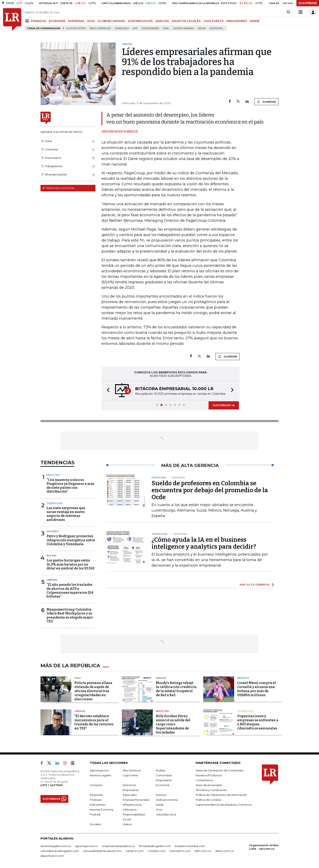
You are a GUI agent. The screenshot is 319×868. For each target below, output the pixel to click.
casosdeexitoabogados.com (60, 851)
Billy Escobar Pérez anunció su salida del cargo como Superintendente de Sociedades (173, 724)
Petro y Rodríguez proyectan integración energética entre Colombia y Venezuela (71, 540)
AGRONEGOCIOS (140, 21)
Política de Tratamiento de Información (221, 795)
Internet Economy (102, 810)
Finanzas (95, 800)
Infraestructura (132, 805)
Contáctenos (204, 780)
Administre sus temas (58, 188)
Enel (166, 28)
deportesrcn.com (52, 856)
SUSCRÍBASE (308, 3)
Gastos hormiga (184, 28)
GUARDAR (266, 102)
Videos (127, 824)
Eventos (161, 795)
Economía (163, 785)
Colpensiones (150, 28)
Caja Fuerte (130, 775)
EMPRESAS (76, 21)
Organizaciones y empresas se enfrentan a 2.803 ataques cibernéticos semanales (258, 722)
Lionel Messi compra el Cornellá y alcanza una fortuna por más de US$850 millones (257, 689)
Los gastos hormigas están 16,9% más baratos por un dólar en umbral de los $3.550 (70, 564)
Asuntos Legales (100, 775)
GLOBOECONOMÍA (111, 21)
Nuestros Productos (209, 775)
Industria (53, 475)
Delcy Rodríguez (100, 28)
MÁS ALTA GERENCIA (255, 585)
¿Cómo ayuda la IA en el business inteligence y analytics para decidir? (204, 543)
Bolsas (51, 556)
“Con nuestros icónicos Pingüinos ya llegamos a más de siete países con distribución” (70, 486)
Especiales (130, 795)
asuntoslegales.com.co (56, 846)
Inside (160, 805)
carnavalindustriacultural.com (102, 851)
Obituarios (130, 810)
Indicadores (98, 805)
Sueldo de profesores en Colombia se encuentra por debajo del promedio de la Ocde (210, 490)
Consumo (96, 785)
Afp (135, 28)
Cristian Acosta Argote (120, 131)
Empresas (96, 795)
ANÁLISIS (162, 21)
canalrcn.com (135, 851)
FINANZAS (38, 21)
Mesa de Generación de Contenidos (220, 770)
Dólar (202, 28)
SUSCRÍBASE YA (224, 405)
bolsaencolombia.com (190, 846)
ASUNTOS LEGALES (186, 21)
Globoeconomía (167, 800)
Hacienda (53, 531)
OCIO (91, 21)
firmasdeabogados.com (155, 846)
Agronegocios (99, 770)
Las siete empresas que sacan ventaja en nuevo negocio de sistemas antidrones (66, 514)
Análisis (161, 770)
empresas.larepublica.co (118, 846)
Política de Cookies (209, 800)
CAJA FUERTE (214, 21)
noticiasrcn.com (180, 851)
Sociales (95, 824)
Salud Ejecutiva (166, 814)
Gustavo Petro (76, 28)
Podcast (95, 814)
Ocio (159, 810)
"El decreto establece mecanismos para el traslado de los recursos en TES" (94, 722)
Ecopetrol (216, 28)
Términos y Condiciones (211, 790)
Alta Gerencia (132, 770)
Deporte (243, 678)
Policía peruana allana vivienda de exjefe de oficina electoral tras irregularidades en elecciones (93, 691)
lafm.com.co (203, 851)
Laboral (52, 580)
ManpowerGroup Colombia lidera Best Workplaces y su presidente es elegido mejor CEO (70, 615)
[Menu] (28, 21)
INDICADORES (237, 21)
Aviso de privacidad (209, 785)
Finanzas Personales (136, 800)
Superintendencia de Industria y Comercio (224, 805)
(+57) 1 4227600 (52, 785)
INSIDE (255, 21)
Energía (161, 678)
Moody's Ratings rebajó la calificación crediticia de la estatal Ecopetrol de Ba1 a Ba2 (176, 689)
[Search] (288, 12)
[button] (107, 391)
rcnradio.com (157, 851)
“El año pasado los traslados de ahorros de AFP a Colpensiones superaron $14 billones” (70, 591)
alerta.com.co (225, 851)
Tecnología (55, 503)
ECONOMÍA (57, 21)
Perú (78, 678)
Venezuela (122, 28)
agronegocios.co (86, 846)
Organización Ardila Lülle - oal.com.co (264, 847)
